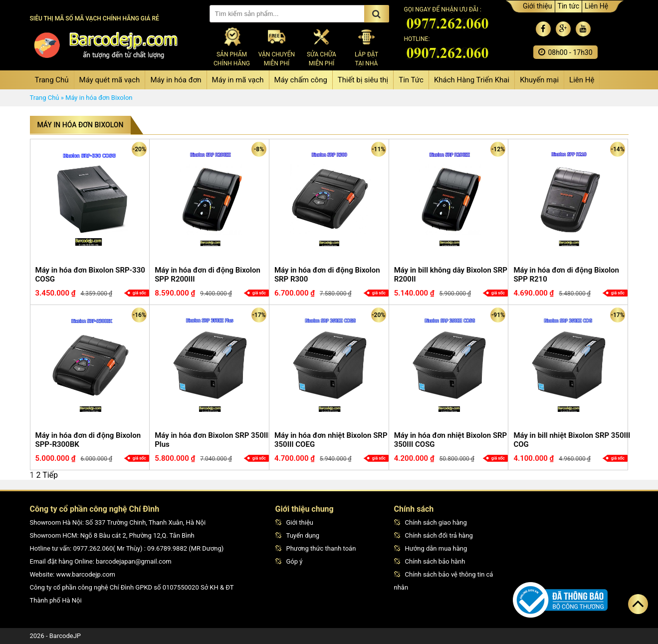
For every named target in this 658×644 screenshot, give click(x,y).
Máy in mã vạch (238, 80)
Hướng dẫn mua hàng (431, 548)
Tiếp (50, 475)
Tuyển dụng (298, 535)
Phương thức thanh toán (316, 548)
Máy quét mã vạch (110, 80)
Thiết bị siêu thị (363, 80)
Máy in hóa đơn (176, 80)
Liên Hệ (596, 6)
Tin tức (569, 6)
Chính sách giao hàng (431, 522)
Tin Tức (411, 80)
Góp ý (289, 561)
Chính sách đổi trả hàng (434, 535)
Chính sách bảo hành (430, 561)
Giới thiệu (538, 6)
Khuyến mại (539, 80)
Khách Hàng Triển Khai (472, 80)
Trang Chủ (52, 80)
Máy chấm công (301, 80)
